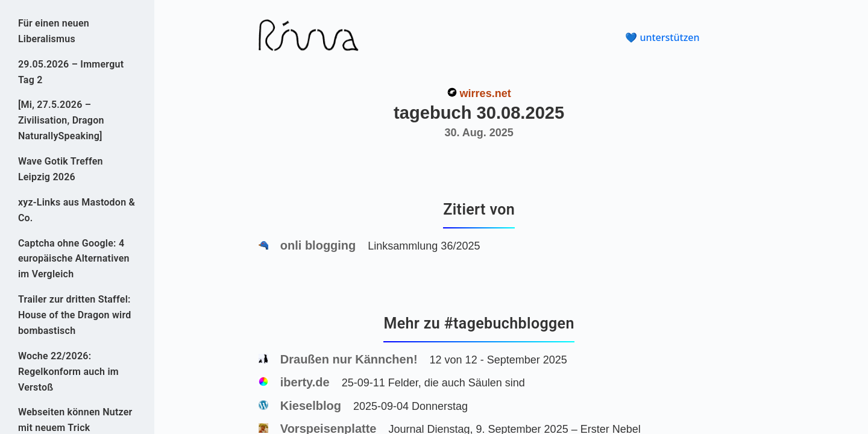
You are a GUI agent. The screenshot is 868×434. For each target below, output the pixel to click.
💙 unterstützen (662, 37)
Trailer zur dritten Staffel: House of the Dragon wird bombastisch (75, 315)
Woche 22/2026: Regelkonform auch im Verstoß (68, 372)
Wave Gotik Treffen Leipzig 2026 (61, 169)
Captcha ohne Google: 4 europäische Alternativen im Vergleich (74, 259)
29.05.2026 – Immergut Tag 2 (71, 72)
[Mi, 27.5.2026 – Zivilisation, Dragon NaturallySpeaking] (61, 120)
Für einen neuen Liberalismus (54, 31)
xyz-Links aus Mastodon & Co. (77, 210)
